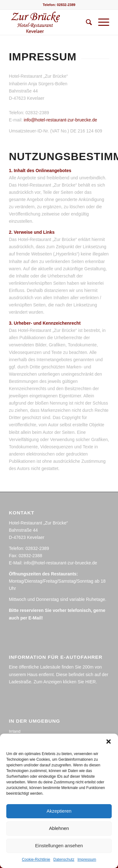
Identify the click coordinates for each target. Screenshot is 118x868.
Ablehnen (59, 828)
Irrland (15, 731)
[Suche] (86, 22)
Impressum (87, 860)
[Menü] (101, 22)
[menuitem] (86, 22)
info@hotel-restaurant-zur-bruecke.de (61, 120)
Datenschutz (64, 860)
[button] (109, 742)
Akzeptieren (59, 811)
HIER (90, 682)
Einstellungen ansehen (59, 846)
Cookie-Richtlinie (36, 860)
